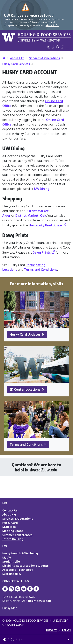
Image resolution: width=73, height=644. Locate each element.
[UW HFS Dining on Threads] (18, 589)
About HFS (17, 58)
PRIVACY (51, 630)
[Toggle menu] (68, 47)
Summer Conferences (17, 535)
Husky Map (10, 608)
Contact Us (10, 510)
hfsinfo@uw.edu (40, 601)
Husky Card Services (16, 64)
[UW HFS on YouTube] (24, 589)
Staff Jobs (9, 527)
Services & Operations (44, 58)
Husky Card (10, 523)
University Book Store (45, 225)
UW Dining (42, 189)
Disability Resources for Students (25, 566)
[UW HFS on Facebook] (5, 589)
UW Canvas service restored (29, 15)
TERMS (66, 630)
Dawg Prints (42, 252)
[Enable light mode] (20, 639)
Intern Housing (13, 539)
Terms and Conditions (41, 270)
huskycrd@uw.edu (41, 470)
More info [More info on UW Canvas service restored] (52, 25)
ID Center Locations (25, 389)
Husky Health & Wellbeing (20, 553)
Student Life (11, 562)
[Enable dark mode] (12, 639)
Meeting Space (13, 531)
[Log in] (48, 47)
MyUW (7, 557)
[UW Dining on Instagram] (11, 589)
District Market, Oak (31, 216)
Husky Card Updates (25, 334)
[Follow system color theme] (5, 639)
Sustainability (12, 574)
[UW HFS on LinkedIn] (30, 589)
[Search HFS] (58, 47)
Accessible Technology (18, 570)
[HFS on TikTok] (36, 589)
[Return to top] (68, 639)
